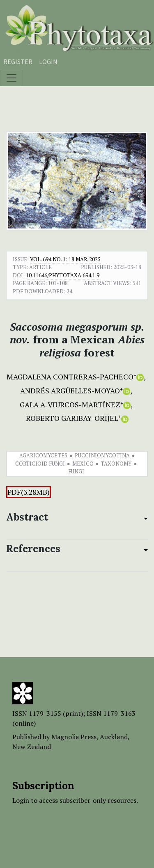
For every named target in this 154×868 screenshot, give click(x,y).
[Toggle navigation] (11, 78)
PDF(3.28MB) (29, 492)
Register (18, 62)
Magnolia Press (74, 737)
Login (48, 62)
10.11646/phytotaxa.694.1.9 (63, 275)
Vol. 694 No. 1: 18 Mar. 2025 (65, 259)
